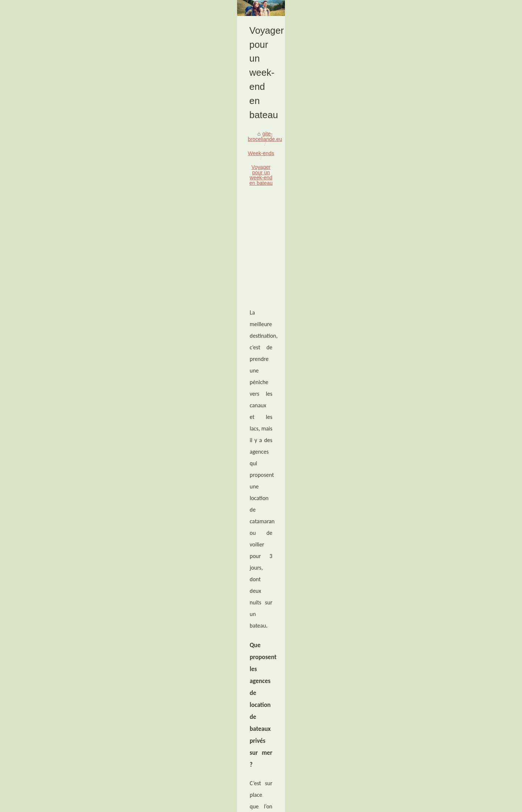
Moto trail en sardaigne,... (408, 628)
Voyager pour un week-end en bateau (178, 195)
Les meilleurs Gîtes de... (407, 416)
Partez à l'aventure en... (406, 546)
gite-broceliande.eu (72, 195)
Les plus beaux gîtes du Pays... (415, 513)
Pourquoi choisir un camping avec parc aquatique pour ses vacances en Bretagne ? (109, 717)
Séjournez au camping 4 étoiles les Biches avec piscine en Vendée (305, 717)
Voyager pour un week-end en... (416, 661)
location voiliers (255, 410)
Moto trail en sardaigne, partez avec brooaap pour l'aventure (162, 757)
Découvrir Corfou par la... (408, 562)
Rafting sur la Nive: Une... (409, 595)
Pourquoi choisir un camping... (414, 676)
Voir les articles (120, 804)
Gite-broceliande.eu (80, 804)
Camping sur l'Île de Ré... (408, 448)
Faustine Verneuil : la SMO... (412, 432)
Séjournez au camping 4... (409, 644)
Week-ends (114, 195)
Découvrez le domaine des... (412, 497)
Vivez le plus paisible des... (410, 464)
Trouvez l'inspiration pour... (410, 529)
